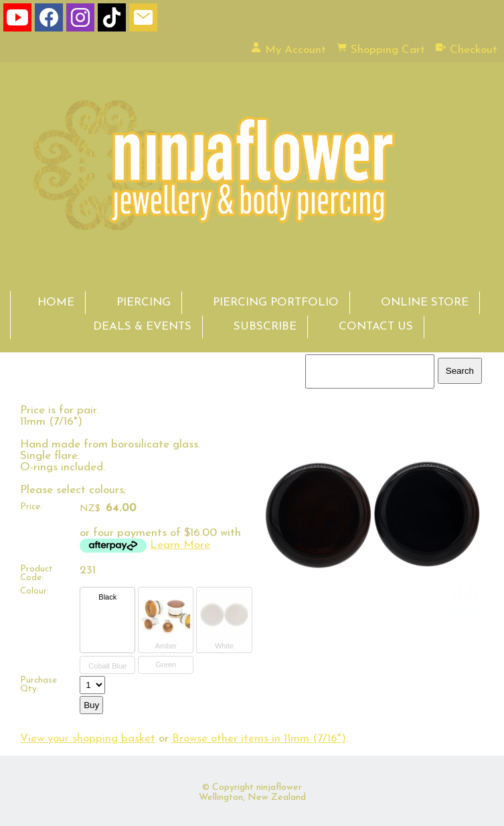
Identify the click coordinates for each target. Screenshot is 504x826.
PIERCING (144, 302)
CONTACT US (376, 327)
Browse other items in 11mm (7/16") (259, 739)
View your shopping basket (88, 739)
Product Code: (36, 573)
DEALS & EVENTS (142, 327)
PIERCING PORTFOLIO (276, 302)
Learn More (180, 545)
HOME (56, 302)
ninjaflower (279, 787)
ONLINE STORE (425, 302)
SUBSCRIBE (265, 327)
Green (166, 665)
